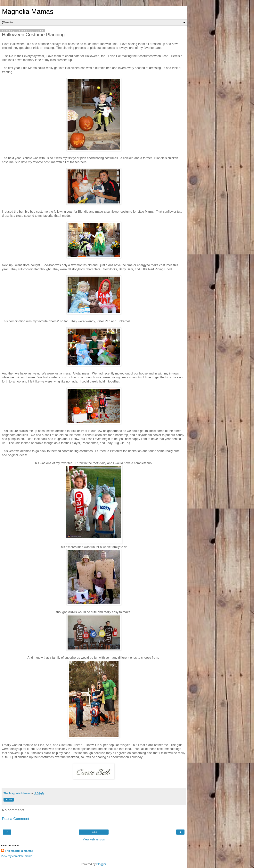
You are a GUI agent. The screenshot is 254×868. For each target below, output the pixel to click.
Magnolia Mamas (28, 12)
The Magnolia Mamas (19, 851)
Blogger (101, 864)
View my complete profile (17, 856)
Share (9, 800)
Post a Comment (16, 819)
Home (94, 832)
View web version (94, 839)
